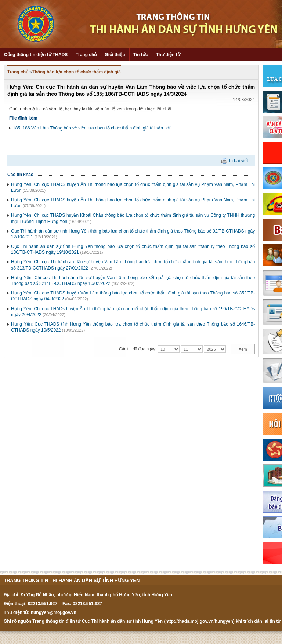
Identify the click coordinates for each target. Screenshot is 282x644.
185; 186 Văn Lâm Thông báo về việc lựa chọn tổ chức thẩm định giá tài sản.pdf (92, 128)
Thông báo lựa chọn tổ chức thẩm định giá (76, 72)
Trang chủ (86, 55)
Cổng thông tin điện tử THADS (36, 55)
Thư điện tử (168, 55)
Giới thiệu (115, 55)
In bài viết (239, 161)
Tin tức (141, 55)
